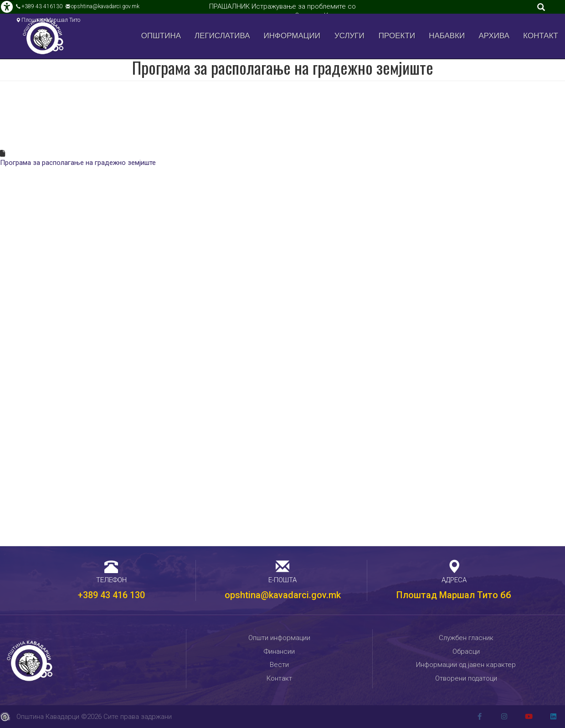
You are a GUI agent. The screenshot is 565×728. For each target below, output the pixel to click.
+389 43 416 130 (111, 595)
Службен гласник (466, 638)
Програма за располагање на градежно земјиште (78, 163)
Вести (279, 665)
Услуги (349, 36)
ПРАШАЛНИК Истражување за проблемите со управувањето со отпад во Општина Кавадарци (283, 11)
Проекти (397, 36)
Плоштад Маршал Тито (51, 20)
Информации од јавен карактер (466, 665)
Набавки (447, 36)
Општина (161, 36)
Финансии (279, 651)
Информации (292, 36)
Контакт (541, 36)
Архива (494, 36)
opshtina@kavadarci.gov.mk (105, 6)
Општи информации (279, 638)
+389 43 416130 (42, 6)
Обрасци (466, 651)
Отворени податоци (466, 678)
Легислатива (222, 36)
